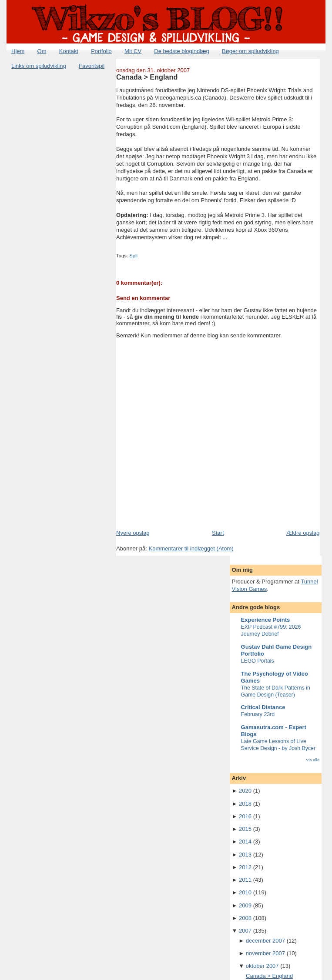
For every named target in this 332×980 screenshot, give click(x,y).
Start (218, 533)
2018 (245, 804)
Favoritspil (92, 66)
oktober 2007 (262, 966)
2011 (245, 880)
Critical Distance (263, 707)
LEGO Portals (258, 661)
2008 (245, 918)
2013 (245, 855)
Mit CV (133, 51)
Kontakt (69, 51)
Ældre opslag (303, 533)
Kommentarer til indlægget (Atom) (191, 548)
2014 (245, 842)
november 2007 (265, 953)
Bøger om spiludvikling (250, 51)
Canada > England (147, 77)
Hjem (18, 51)
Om (42, 51)
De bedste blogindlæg (181, 51)
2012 (245, 867)
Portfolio (101, 51)
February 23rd (258, 714)
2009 (245, 905)
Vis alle (313, 760)
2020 (245, 791)
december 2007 (265, 941)
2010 (245, 892)
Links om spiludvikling (39, 66)
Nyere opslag (133, 533)
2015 (245, 829)
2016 (245, 816)
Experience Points (266, 620)
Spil (133, 256)
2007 (245, 931)
